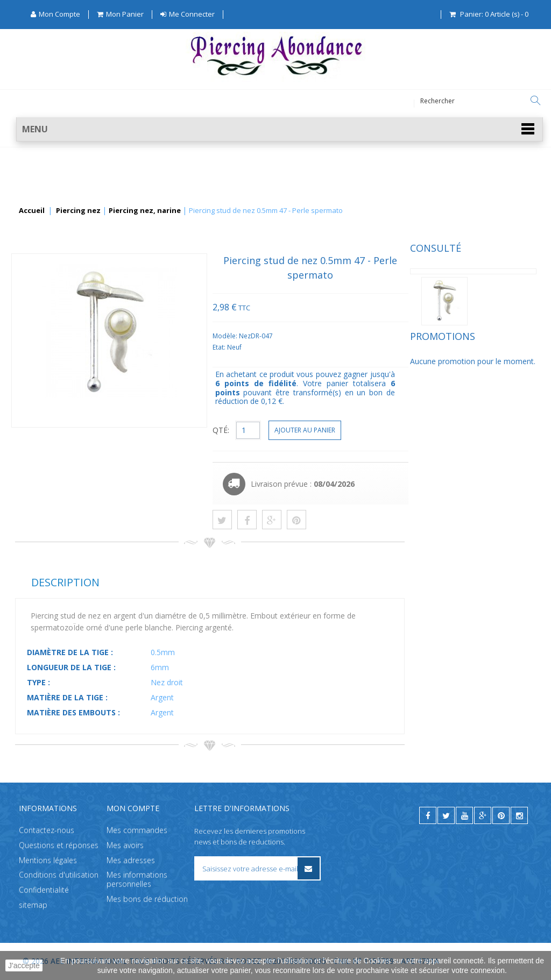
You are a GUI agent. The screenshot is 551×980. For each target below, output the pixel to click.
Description (197, 582)
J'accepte (24, 965)
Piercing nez (78, 211)
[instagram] (519, 815)
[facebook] (428, 815)
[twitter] (446, 815)
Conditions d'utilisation (59, 875)
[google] (483, 815)
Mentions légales (48, 860)
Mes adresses (131, 860)
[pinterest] (501, 815)
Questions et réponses (59, 845)
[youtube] (464, 815)
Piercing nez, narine (145, 211)
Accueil (32, 211)
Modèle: (357, 336)
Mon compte (133, 808)
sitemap (33, 905)
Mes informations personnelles (137, 880)
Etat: (351, 347)
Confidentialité (44, 890)
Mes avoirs (125, 845)
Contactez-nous (47, 830)
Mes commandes (137, 830)
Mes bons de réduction (147, 899)
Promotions (48, 356)
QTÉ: (352, 430)
